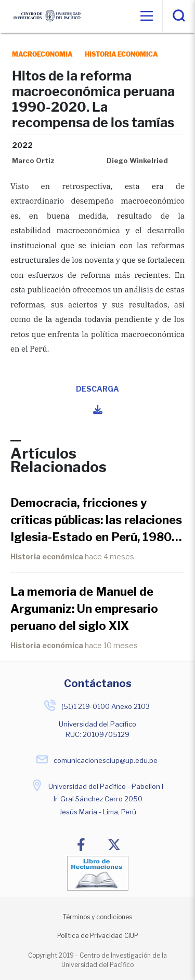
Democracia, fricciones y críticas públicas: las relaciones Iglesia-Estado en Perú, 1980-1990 (96, 521)
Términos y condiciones (97, 917)
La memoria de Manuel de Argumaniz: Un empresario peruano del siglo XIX (84, 609)
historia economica (121, 54)
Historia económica (47, 556)
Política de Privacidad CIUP (98, 936)
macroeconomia (42, 54)
